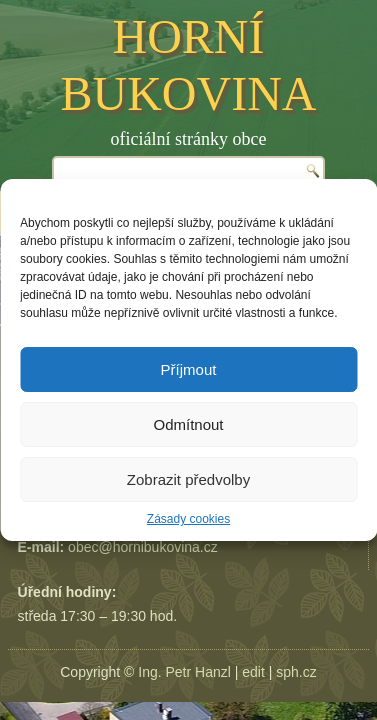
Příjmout (189, 369)
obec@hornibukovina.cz (143, 547)
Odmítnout (188, 424)
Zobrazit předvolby (188, 479)
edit (253, 672)
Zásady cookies (188, 519)
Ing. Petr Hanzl (184, 672)
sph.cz (296, 672)
